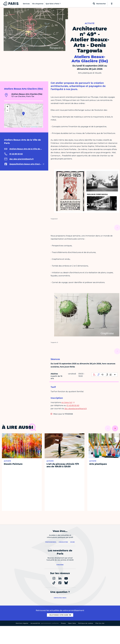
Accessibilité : (45, 623)
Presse (63, 623)
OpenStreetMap (34, 127)
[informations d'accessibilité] (105, 375)
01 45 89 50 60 (73, 405)
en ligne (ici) (67, 402)
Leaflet (24, 127)
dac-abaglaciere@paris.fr (76, 409)
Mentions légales (22, 623)
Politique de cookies (86, 623)
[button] (23, 114)
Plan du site (100, 623)
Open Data (72, 623)
